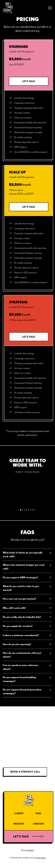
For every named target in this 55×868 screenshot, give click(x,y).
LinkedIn (38, 824)
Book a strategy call (25, 772)
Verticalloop (30, 850)
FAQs (38, 813)
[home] (8, 8)
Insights (19, 824)
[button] (49, 8)
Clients (19, 813)
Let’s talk (29, 81)
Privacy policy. (41, 858)
